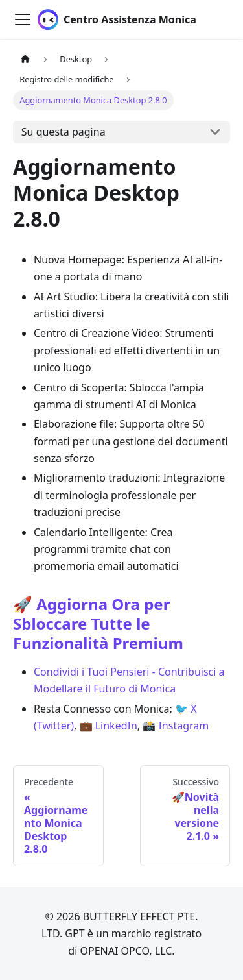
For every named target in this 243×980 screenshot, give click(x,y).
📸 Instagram (176, 726)
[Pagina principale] (25, 59)
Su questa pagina (64, 132)
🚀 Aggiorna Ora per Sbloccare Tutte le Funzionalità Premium (98, 623)
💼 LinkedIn (109, 726)
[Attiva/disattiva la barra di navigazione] (23, 19)
